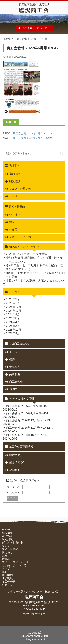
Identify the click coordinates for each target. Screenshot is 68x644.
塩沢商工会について (14, 565)
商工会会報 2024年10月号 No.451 (28, 435)
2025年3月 (13, 299)
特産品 (13, 230)
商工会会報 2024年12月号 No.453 (28, 420)
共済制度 (15, 374)
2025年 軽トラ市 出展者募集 (27, 254)
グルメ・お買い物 (20, 189)
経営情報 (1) (17, 462)
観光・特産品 (10, 549)
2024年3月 (13, 326)
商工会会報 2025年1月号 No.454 (27, 413)
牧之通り (15, 215)
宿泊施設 (15, 174)
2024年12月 (14, 307)
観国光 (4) (15, 470)
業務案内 (15, 367)
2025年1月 (13, 303)
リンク (13, 196)
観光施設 (15, 181)
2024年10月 (14, 311)
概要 (12, 359)
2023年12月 (14, 330)
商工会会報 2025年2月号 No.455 (27, 406)
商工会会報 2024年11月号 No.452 (28, 428)
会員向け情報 (22, 39)
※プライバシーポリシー (34, 614)
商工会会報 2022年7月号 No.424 (32, 138)
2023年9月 (13, 333)
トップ (13, 352)
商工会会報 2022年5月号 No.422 (32, 133)
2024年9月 (13, 314)
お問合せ (15, 389)
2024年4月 (13, 322)
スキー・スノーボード (23, 237)
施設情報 (7, 533)
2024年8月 (13, 318)
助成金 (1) (15, 455)
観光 (12, 222)
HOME (7, 39)
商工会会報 (41, 39)
